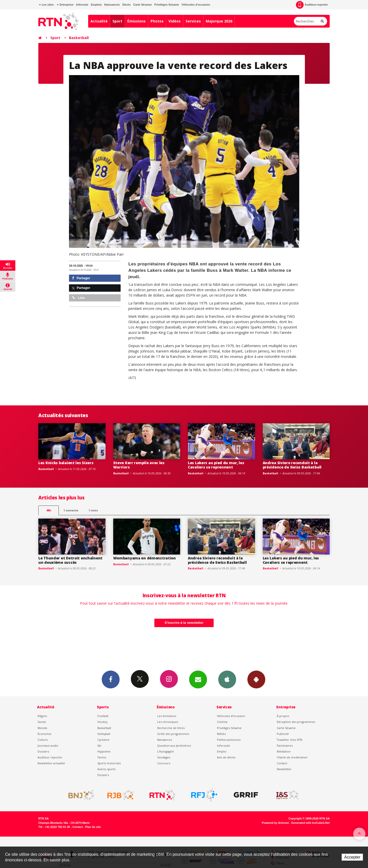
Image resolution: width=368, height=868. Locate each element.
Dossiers (43, 751)
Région (42, 716)
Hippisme (104, 751)
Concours (164, 763)
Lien (78, 298)
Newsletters (198, 679)
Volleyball (104, 734)
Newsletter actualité (51, 763)
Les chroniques (168, 722)
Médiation (284, 751)
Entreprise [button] (65, 5)
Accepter (352, 857)
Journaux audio (48, 746)
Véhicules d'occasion (196, 5)
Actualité (99, 21)
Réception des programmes (296, 722)
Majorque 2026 (219, 21)
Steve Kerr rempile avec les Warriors (139, 465)
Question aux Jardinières (174, 746)
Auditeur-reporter (312, 5)
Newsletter (284, 769)
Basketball (79, 38)
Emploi (222, 751)
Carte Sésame (142, 5)
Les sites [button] (46, 5)
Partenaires (285, 746)
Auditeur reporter (50, 757)
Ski (99, 746)
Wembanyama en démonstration (145, 558)
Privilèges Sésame (167, 5)
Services (193, 21)
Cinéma (222, 722)
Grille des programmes (173, 734)
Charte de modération (292, 757)
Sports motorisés (109, 763)
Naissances (112, 5)
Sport (117, 21)
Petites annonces (229, 740)
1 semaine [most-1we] (71, 510)
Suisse (42, 722)
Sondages (164, 757)
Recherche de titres (171, 728)
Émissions (136, 21)
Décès (126, 5)
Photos (157, 21)
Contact (282, 763)
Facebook (111, 679)
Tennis (102, 757)
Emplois (96, 5)
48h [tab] (49, 510)
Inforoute (82, 5)
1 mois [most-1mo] (93, 510)
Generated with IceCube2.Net (310, 823)
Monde (42, 728)
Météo (221, 734)
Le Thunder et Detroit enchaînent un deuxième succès (70, 560)
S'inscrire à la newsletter (184, 623)
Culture (43, 740)
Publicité (283, 734)
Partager (81, 278)
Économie (44, 734)
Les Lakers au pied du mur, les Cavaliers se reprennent (216, 465)
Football (103, 716)
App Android (256, 679)
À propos (283, 716)
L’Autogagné (165, 751)
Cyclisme (103, 740)
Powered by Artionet (275, 823)
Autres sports (106, 769)
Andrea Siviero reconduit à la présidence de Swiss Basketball (292, 465)
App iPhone (227, 679)
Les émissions (167, 716)
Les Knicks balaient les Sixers (66, 463)
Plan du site (93, 827)
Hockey (102, 722)
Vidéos (175, 21)
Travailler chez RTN (290, 740)
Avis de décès (226, 757)
